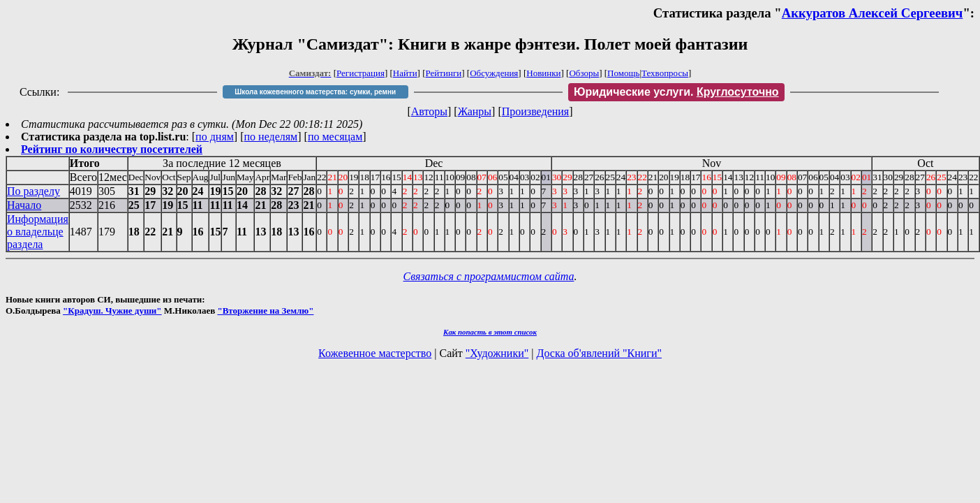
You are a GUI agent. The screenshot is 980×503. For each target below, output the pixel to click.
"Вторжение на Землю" (265, 311)
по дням (215, 137)
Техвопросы (665, 73)
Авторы (429, 111)
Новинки (543, 73)
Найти (405, 73)
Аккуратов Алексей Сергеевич (873, 13)
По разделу (34, 191)
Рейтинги (444, 73)
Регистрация (361, 73)
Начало (24, 205)
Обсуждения (494, 73)
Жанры (475, 111)
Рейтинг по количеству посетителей (112, 149)
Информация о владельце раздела (38, 232)
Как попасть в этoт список (490, 332)
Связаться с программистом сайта (489, 276)
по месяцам (335, 137)
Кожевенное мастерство (375, 353)
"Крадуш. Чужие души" (112, 311)
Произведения (536, 111)
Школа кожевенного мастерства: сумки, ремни (315, 92)
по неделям (271, 137)
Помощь (623, 73)
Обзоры (584, 73)
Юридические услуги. (676, 92)
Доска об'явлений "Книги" (599, 353)
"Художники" (497, 353)
